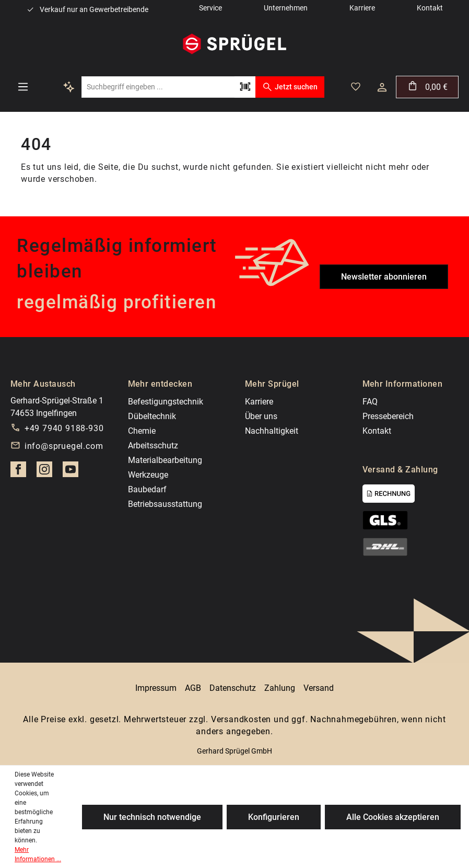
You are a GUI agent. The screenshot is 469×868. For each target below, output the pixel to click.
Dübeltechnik (152, 416)
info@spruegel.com (64, 446)
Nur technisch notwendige (152, 817)
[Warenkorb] (427, 87)
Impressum (156, 688)
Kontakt (377, 431)
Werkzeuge (148, 475)
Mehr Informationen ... (38, 854)
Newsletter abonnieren (384, 277)
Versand (319, 688)
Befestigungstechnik (166, 402)
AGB (193, 688)
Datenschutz (233, 688)
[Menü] (23, 87)
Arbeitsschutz (153, 445)
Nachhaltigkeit (272, 431)
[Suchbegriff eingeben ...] (158, 87)
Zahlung (280, 688)
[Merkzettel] (356, 87)
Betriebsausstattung (165, 504)
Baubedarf (147, 489)
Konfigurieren (274, 817)
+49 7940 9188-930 (64, 428)
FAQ (370, 402)
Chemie (142, 431)
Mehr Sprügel (272, 384)
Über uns (261, 416)
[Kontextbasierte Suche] (69, 87)
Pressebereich (388, 416)
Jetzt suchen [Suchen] (290, 87)
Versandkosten (241, 719)
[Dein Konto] (382, 87)
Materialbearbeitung (165, 460)
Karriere (259, 402)
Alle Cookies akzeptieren (393, 817)
